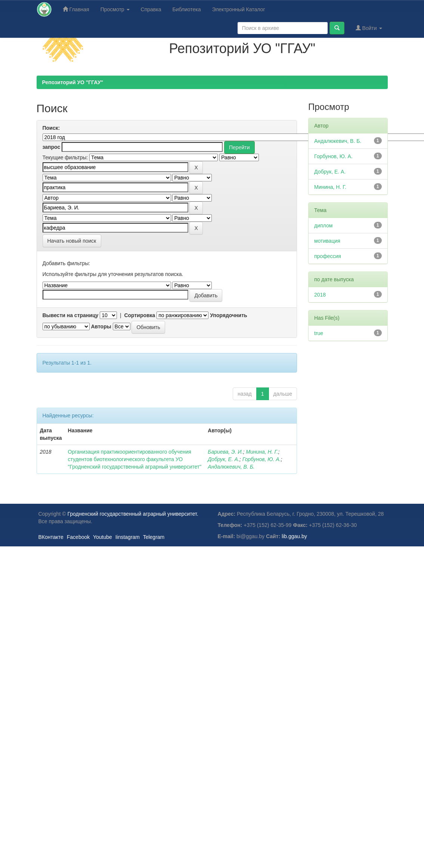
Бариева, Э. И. (225, 452)
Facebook (78, 537)
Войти (369, 28)
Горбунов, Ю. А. (262, 459)
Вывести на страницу (71, 315)
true (319, 333)
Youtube (103, 537)
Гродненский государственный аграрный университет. (133, 514)
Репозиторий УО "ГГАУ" (73, 82)
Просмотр (115, 9)
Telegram (154, 537)
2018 (320, 295)
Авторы (101, 326)
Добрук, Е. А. (224, 459)
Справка (151, 9)
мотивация (327, 241)
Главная (76, 9)
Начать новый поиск (72, 241)
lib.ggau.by (294, 536)
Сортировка (140, 315)
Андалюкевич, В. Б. (231, 467)
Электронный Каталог (239, 9)
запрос (52, 147)
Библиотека (186, 9)
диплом (323, 226)
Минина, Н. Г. (262, 452)
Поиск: (51, 128)
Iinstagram (128, 537)
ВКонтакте (51, 537)
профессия (328, 256)
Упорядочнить (228, 315)
